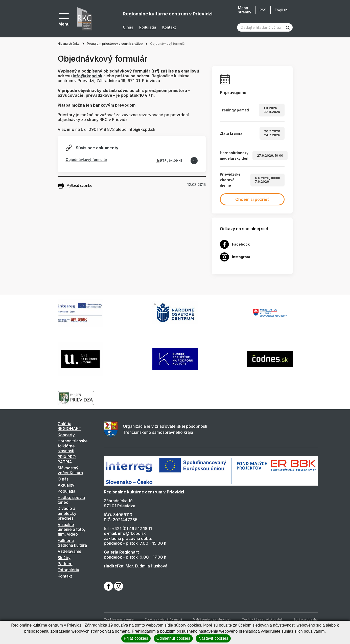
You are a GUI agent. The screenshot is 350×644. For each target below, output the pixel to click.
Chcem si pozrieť (252, 199)
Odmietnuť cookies (173, 638)
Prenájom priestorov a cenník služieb (115, 44)
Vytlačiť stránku (75, 186)
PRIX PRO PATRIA (67, 459)
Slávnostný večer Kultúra (70, 470)
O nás (128, 27)
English (281, 10)
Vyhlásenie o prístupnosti (212, 619)
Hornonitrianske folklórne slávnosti (73, 446)
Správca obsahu (306, 619)
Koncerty (66, 435)
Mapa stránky (245, 10)
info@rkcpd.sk (88, 76)
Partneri (65, 564)
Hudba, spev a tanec (71, 500)
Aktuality (66, 485)
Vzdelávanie (69, 551)
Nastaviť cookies (213, 638)
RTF (164, 161)
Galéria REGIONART (69, 426)
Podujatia (148, 27)
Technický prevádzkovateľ (262, 619)
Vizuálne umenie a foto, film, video (71, 529)
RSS (263, 10)
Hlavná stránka (69, 44)
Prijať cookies (136, 638)
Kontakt (169, 27)
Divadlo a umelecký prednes (67, 513)
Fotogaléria (68, 570)
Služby (64, 558)
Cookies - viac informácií (163, 619)
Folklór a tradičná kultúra (72, 543)
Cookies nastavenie (119, 619)
